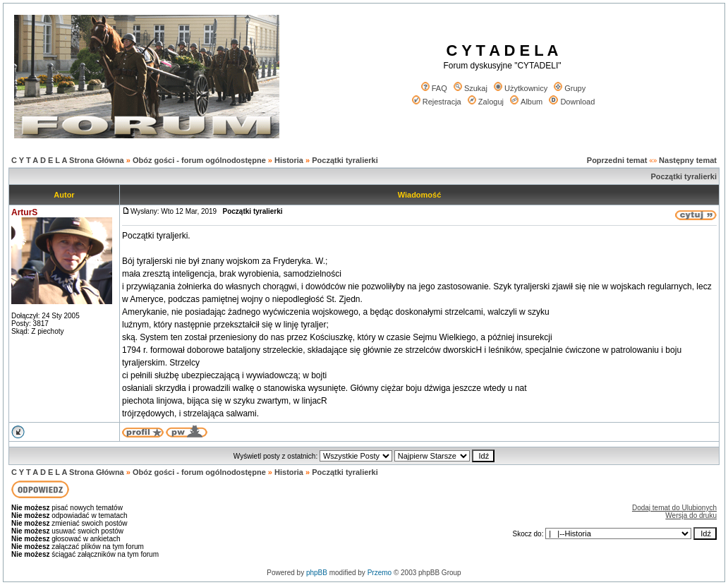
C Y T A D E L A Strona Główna (68, 160)
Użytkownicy (521, 88)
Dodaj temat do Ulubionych (674, 508)
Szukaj (471, 88)
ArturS (24, 212)
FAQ (434, 88)
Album (526, 102)
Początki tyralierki (345, 160)
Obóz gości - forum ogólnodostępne (199, 160)
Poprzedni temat (617, 160)
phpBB (317, 573)
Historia (289, 160)
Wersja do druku (691, 515)
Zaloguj (486, 102)
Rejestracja (437, 102)
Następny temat (688, 160)
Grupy (570, 88)
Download (572, 102)
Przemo (380, 573)
